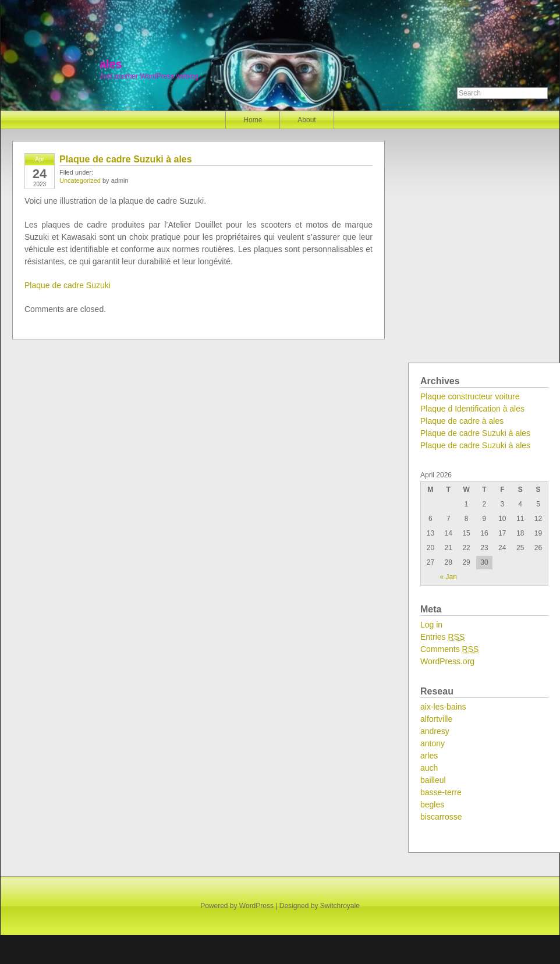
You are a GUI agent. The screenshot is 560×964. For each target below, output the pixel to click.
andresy (435, 731)
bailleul (433, 780)
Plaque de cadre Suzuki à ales (126, 159)
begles (432, 804)
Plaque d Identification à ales (472, 409)
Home (253, 120)
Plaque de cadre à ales (462, 421)
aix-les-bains (443, 707)
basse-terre (441, 792)
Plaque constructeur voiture (470, 396)
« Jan (449, 577)
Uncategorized (80, 180)
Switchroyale (340, 906)
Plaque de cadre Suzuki (68, 285)
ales (111, 64)
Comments (449, 649)
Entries (442, 637)
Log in (431, 625)
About (306, 120)
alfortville (436, 719)
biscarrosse (441, 817)
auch (429, 768)
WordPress (256, 906)
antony (433, 743)
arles (429, 756)
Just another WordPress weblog (149, 76)
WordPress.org (447, 661)
